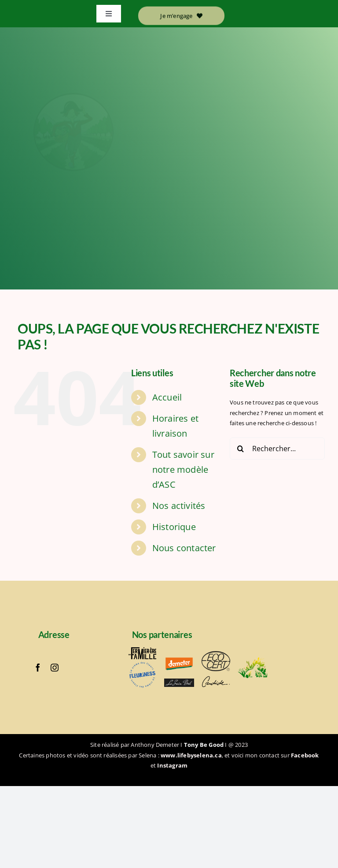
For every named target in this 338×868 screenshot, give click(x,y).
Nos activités (179, 506)
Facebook (305, 755)
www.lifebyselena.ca (191, 755)
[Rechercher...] (277, 449)
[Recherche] (241, 449)
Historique (174, 527)
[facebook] (38, 668)
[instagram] (55, 668)
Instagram (172, 765)
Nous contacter (184, 548)
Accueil (167, 397)
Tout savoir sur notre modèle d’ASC (183, 469)
